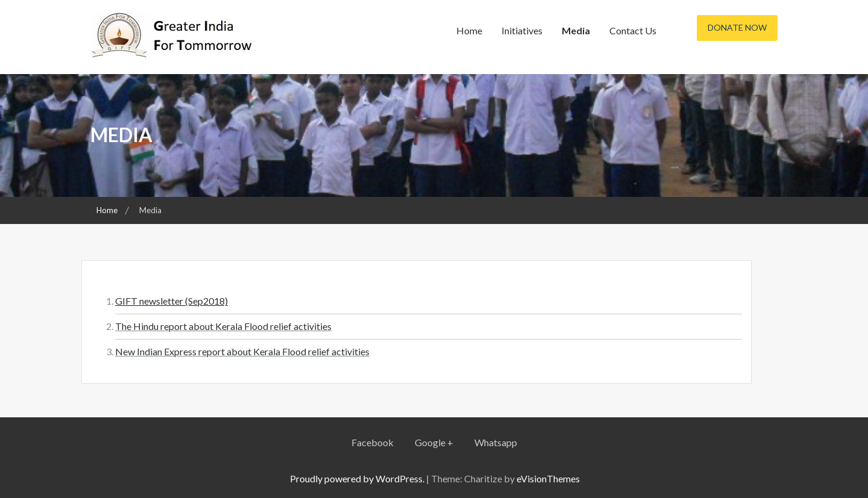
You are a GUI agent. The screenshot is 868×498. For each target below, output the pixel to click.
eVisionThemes (548, 478)
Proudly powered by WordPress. (357, 478)
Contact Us (633, 30)
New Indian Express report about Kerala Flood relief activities (242, 351)
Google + (434, 442)
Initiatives (522, 30)
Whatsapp (496, 442)
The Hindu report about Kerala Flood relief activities (223, 326)
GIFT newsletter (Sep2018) (171, 301)
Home (469, 30)
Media (576, 30)
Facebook (373, 442)
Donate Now (737, 27)
